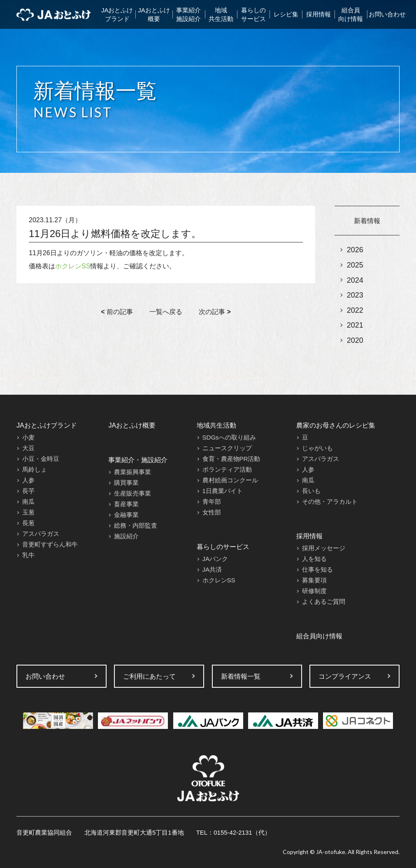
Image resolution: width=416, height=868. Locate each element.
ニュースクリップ (227, 448)
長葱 (28, 523)
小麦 (28, 437)
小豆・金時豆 (41, 459)
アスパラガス (41, 534)
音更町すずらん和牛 (50, 544)
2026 (355, 250)
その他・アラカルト (330, 501)
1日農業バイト (223, 491)
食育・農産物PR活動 (231, 459)
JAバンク (215, 559)
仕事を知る (317, 569)
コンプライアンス (345, 676)
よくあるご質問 (324, 602)
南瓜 (28, 501)
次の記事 (215, 312)
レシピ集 (286, 14)
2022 (355, 310)
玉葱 (28, 512)
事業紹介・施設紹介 (138, 460)
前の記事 (117, 312)
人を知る (314, 559)
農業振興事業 (132, 472)
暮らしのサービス (253, 14)
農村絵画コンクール (230, 480)
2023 (355, 295)
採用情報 (318, 14)
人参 (28, 480)
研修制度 (314, 591)
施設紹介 (126, 536)
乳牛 (28, 555)
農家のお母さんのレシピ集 (336, 425)
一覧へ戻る (166, 312)
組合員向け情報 (351, 14)
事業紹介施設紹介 (188, 14)
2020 (355, 340)
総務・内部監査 (136, 525)
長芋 (28, 491)
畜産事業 (126, 504)
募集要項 (314, 580)
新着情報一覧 (241, 676)
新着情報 (367, 221)
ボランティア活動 (227, 469)
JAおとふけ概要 (154, 14)
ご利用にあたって (149, 676)
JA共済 (212, 569)
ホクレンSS (73, 266)
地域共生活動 (221, 14)
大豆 (28, 448)
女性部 (212, 512)
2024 (355, 280)
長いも (311, 491)
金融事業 (126, 515)
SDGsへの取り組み (229, 437)
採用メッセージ (324, 548)
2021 (355, 325)
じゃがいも (317, 448)
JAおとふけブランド (117, 14)
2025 (355, 265)
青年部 (212, 501)
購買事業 (126, 483)
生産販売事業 (132, 493)
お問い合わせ (387, 14)
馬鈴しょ (35, 469)
